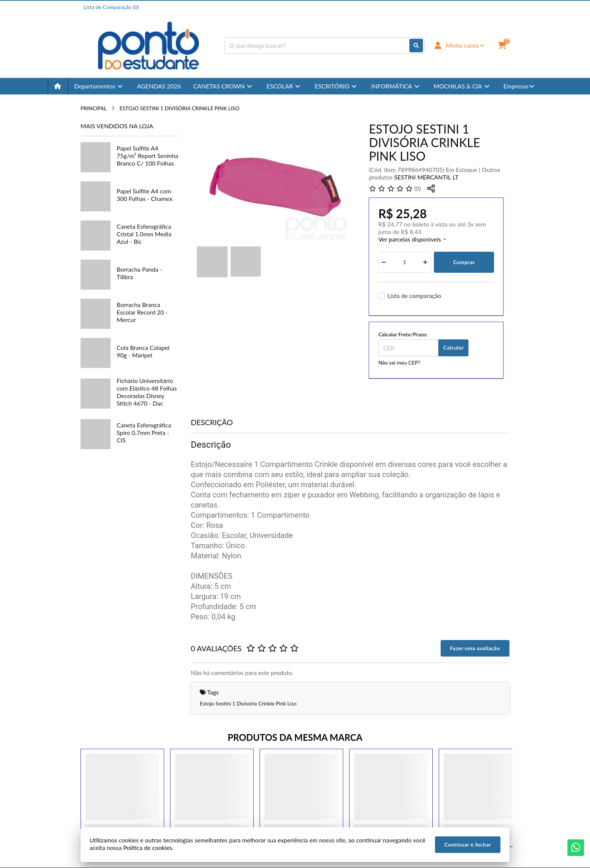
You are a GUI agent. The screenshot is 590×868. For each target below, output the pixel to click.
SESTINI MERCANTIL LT (427, 177)
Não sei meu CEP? (399, 363)
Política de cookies (147, 847)
